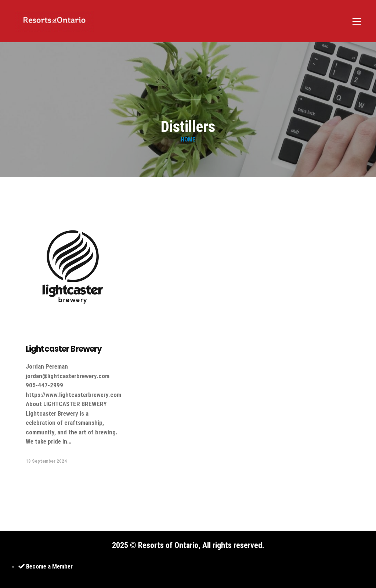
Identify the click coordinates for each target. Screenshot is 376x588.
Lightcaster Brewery (64, 349)
